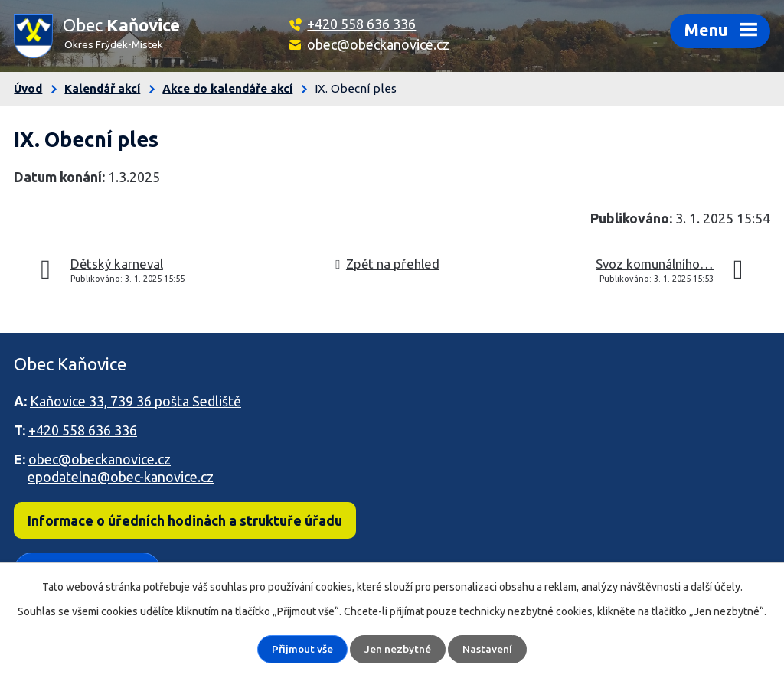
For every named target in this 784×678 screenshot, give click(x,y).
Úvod (28, 88)
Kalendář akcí (102, 88)
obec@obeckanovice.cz (378, 44)
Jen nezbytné (399, 649)
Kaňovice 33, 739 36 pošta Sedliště (136, 401)
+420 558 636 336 (361, 24)
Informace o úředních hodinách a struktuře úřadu (185, 520)
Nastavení (488, 649)
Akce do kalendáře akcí (227, 88)
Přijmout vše (302, 649)
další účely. (717, 587)
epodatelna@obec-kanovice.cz (121, 477)
